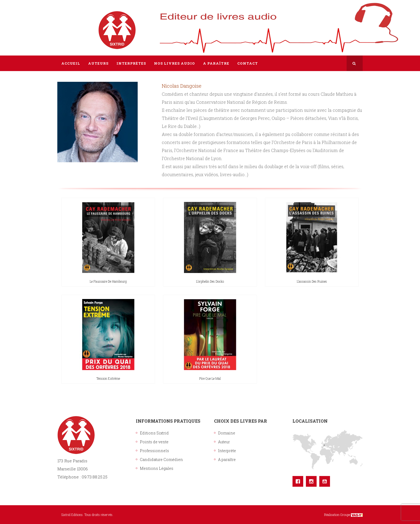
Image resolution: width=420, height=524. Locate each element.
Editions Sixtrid (154, 433)
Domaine (227, 433)
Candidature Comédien (161, 460)
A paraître (227, 460)
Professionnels (154, 451)
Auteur (224, 442)
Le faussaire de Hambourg (108, 281)
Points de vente (154, 442)
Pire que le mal (210, 378)
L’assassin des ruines (312, 281)
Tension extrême (108, 378)
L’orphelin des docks (210, 281)
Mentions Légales (157, 468)
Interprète (227, 451)
